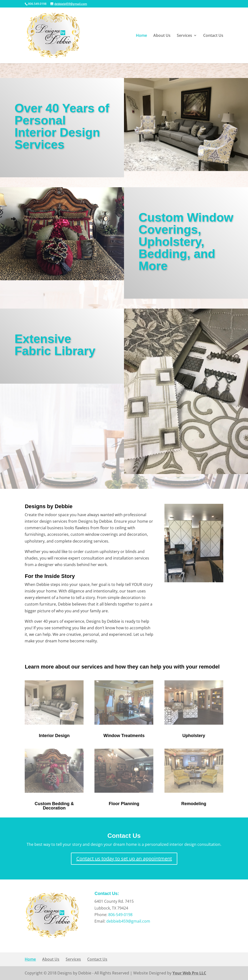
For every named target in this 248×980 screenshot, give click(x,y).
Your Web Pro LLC (189, 973)
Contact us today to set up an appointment (124, 859)
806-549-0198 (120, 915)
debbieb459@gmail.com (128, 921)
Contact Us (213, 36)
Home (141, 36)
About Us (162, 36)
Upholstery (194, 736)
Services (184, 36)
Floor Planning (124, 804)
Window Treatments (124, 736)
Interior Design (54, 736)
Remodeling (194, 804)
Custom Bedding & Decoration (54, 806)
